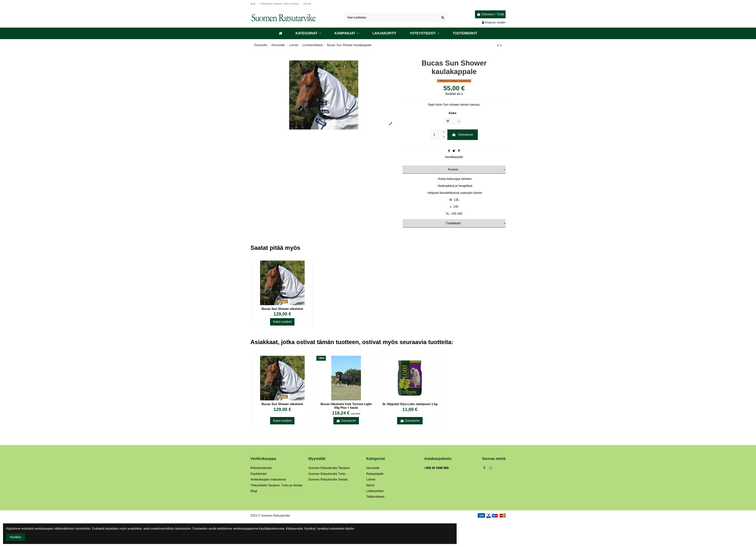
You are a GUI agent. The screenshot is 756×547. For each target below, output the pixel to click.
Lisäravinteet (375, 491)
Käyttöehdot (258, 474)
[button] (308, 33)
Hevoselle (373, 468)
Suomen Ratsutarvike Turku (327, 474)
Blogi (253, 4)
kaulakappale (454, 157)
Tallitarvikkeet (375, 497)
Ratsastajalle (375, 474)
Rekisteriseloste (261, 468)
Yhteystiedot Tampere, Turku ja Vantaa (280, 4)
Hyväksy (15, 537)
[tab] (454, 169)
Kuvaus (477, 169)
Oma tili (307, 4)
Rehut (370, 485)
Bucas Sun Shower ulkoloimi (282, 309)
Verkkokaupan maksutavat (268, 479)
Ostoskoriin (463, 135)
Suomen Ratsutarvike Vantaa (328, 479)
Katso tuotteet (282, 322)
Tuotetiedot (476, 223)
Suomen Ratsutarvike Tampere (329, 468)
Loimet (371, 479)
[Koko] (452, 121)
